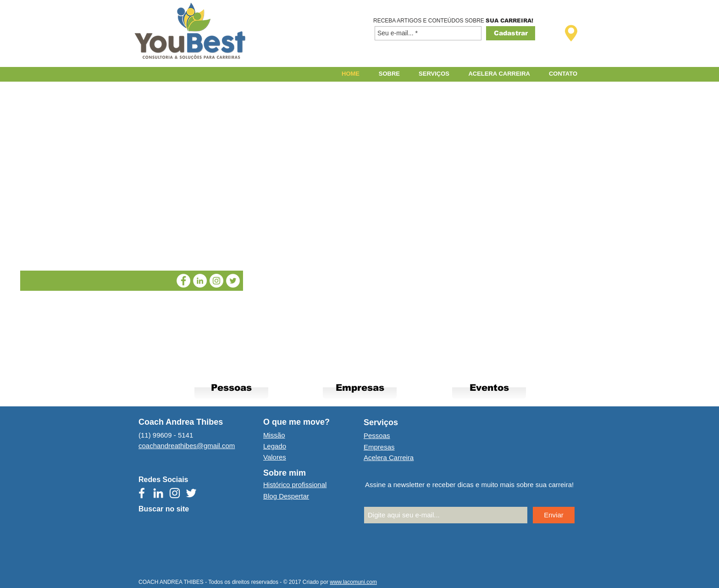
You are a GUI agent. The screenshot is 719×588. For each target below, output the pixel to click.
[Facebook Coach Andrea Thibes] (183, 281)
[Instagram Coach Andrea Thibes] (216, 281)
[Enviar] (554, 515)
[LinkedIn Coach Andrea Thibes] (200, 281)
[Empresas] (360, 387)
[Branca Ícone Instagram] (175, 493)
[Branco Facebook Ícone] (142, 493)
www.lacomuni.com (353, 582)
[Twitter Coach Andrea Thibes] (233, 281)
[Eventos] (489, 387)
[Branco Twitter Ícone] (191, 493)
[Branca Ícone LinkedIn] (158, 493)
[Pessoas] (231, 387)
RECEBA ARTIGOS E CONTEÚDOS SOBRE (429, 21)
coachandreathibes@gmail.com (187, 446)
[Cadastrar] (511, 33)
